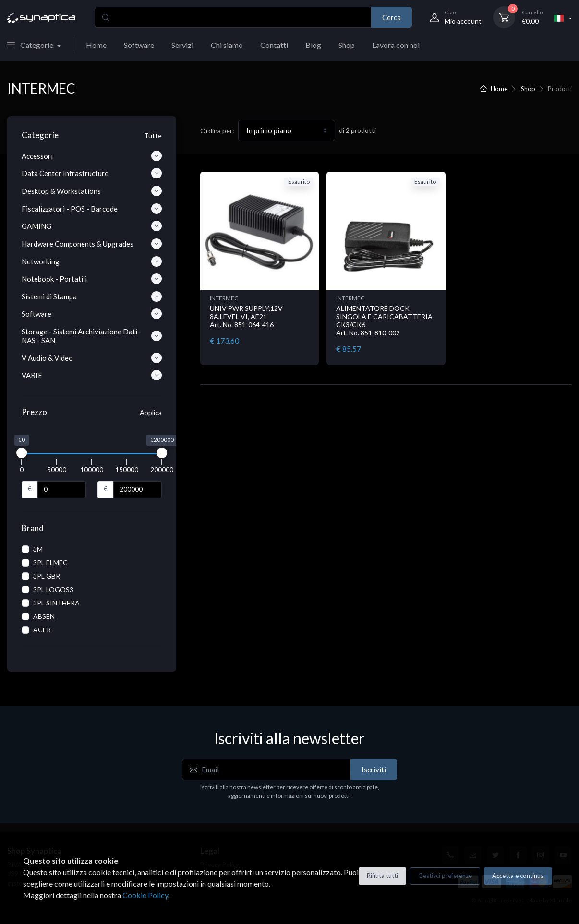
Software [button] (92, 314)
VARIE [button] (92, 375)
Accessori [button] (92, 156)
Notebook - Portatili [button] (92, 279)
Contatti (274, 45)
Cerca (392, 17)
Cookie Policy (145, 895)
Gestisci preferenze (445, 876)
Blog (313, 45)
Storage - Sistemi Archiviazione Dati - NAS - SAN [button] (92, 336)
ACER (42, 630)
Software (139, 45)
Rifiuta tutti (382, 876)
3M (38, 549)
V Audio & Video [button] (92, 358)
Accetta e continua (518, 876)
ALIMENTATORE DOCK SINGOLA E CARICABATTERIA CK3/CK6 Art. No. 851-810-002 (384, 320)
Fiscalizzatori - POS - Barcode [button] (92, 209)
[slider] (22, 453)
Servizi (182, 45)
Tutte (153, 136)
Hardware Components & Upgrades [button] (92, 244)
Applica (151, 412)
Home (96, 45)
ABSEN (44, 616)
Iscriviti (374, 770)
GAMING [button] (92, 226)
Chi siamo (227, 45)
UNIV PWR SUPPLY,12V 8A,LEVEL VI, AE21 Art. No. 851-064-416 (246, 316)
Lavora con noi (396, 45)
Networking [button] (92, 261)
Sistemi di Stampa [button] (92, 296)
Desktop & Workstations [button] (92, 191)
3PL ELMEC (50, 563)
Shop (347, 45)
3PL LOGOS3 (53, 589)
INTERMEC (224, 298)
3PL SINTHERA (56, 603)
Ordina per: (217, 131)
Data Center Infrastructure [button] (92, 173)
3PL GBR (47, 576)
